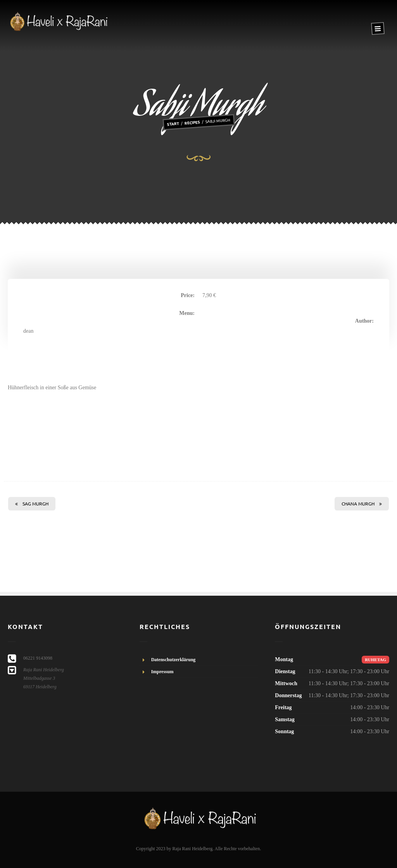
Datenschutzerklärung (173, 660)
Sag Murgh (32, 504)
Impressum (162, 672)
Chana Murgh (362, 504)
